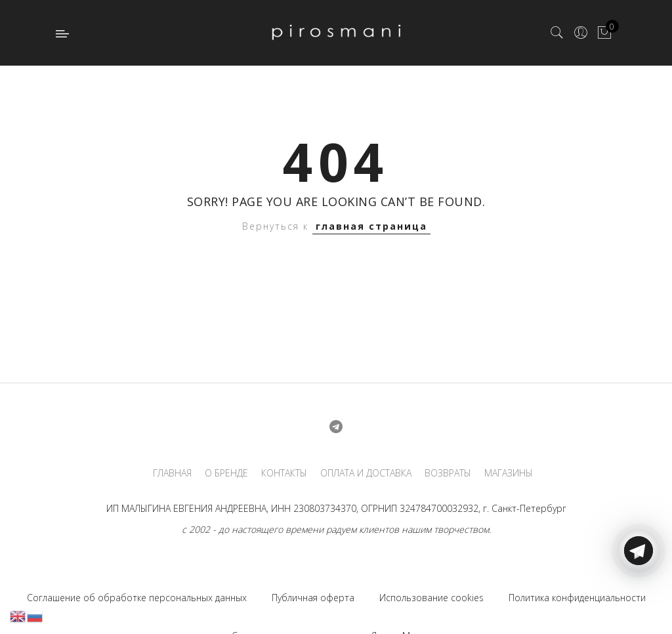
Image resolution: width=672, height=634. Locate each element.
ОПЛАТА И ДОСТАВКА (366, 473)
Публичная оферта (313, 598)
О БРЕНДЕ (226, 473)
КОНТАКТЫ (284, 473)
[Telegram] (639, 603)
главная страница (371, 226)
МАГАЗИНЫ (509, 473)
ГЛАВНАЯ (172, 473)
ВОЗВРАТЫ (448, 473)
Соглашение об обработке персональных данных (137, 598)
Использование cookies (431, 598)
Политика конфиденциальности (577, 598)
